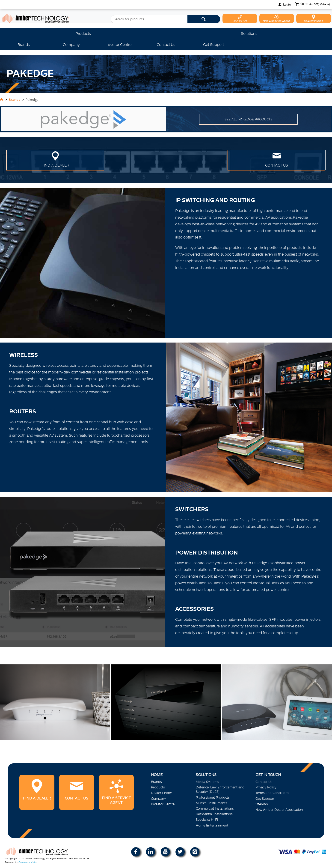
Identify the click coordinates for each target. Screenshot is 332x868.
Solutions (249, 33)
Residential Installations (214, 814)
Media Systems (207, 782)
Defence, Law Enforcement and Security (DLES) (220, 789)
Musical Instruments (211, 803)
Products (83, 33)
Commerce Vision (28, 862)
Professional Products (213, 797)
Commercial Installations (215, 808)
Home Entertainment (212, 825)
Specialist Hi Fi (207, 820)
